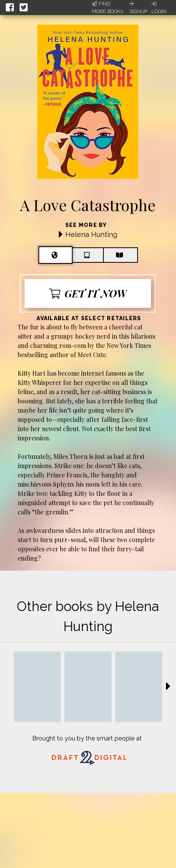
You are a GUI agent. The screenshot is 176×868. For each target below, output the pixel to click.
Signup (138, 8)
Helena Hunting (91, 234)
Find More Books (108, 8)
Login (159, 8)
